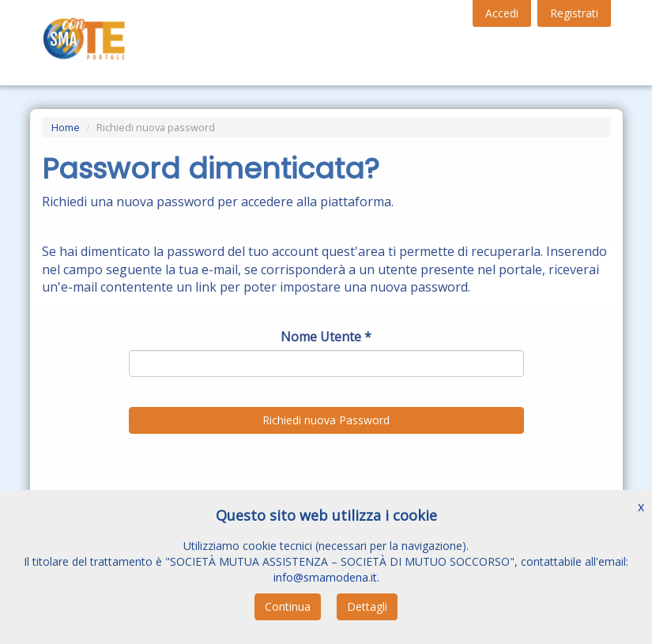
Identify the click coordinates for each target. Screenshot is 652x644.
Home (66, 127)
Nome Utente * (326, 337)
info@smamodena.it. (326, 577)
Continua (288, 606)
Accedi (502, 13)
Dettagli (367, 606)
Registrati (574, 13)
